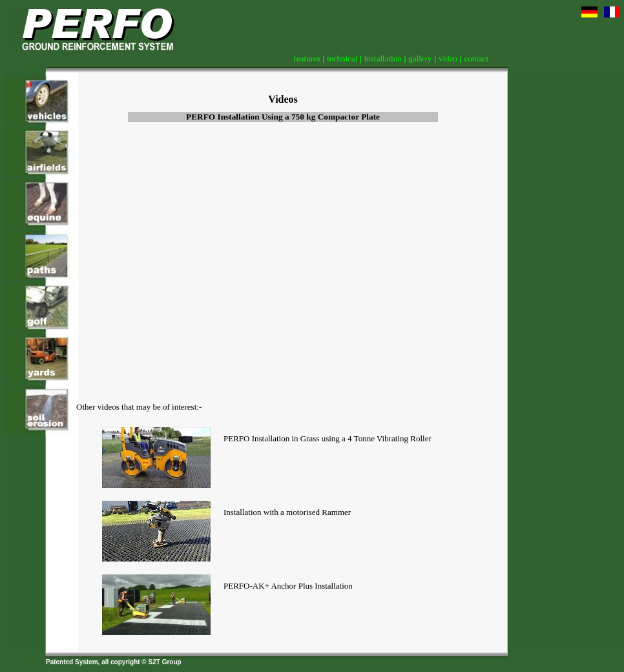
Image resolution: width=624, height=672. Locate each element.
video (448, 58)
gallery (420, 58)
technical (342, 58)
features (307, 58)
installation (383, 58)
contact (476, 58)
